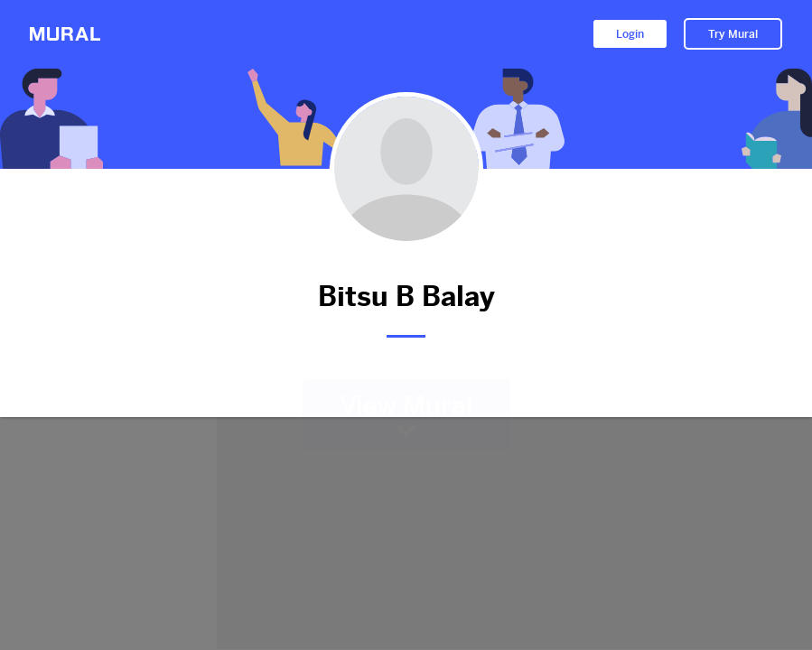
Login (630, 34)
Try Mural (733, 34)
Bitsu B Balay (406, 297)
